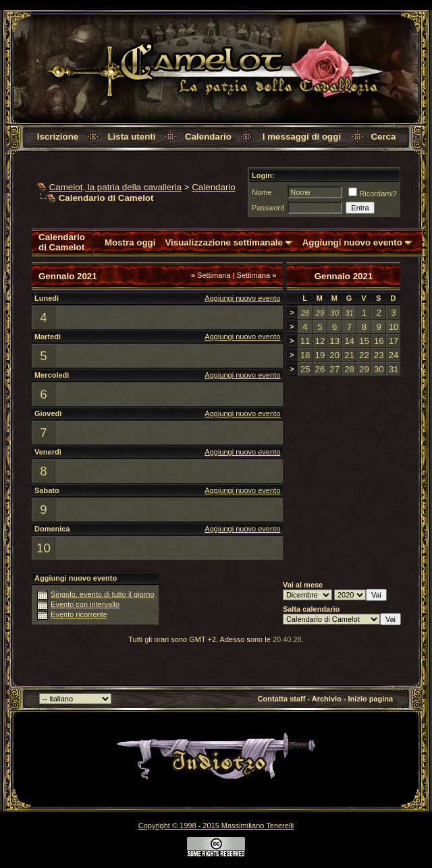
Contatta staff (282, 699)
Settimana (211, 275)
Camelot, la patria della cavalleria (115, 187)
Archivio (327, 699)
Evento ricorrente (79, 614)
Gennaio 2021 (344, 276)
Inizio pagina (371, 699)
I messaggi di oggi (302, 137)
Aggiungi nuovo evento (352, 242)
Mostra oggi (130, 242)
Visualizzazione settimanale (224, 242)
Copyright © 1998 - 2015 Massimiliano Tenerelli (216, 826)
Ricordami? (373, 194)
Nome (262, 192)
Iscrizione (58, 137)
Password (268, 208)
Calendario (208, 137)
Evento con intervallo (85, 604)
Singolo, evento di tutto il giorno (103, 594)
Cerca (383, 137)
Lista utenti (131, 137)
